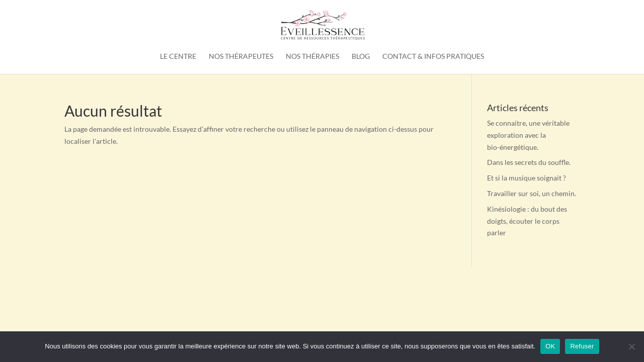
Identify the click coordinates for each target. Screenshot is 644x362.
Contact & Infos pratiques (433, 57)
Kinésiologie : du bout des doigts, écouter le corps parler (527, 221)
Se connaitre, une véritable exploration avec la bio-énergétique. (528, 135)
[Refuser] (631, 346)
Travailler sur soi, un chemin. (532, 193)
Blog (361, 57)
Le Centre (178, 57)
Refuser (582, 346)
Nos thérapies (312, 57)
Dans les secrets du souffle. (529, 162)
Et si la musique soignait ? (527, 178)
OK (550, 346)
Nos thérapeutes (241, 57)
